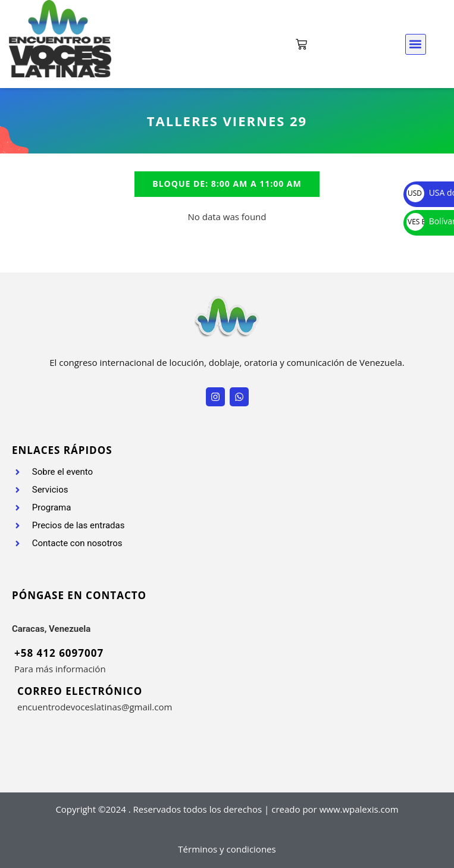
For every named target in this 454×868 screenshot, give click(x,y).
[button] (416, 44)
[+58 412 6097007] (7, 652)
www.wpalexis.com (359, 809)
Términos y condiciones (227, 849)
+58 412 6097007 (59, 653)
